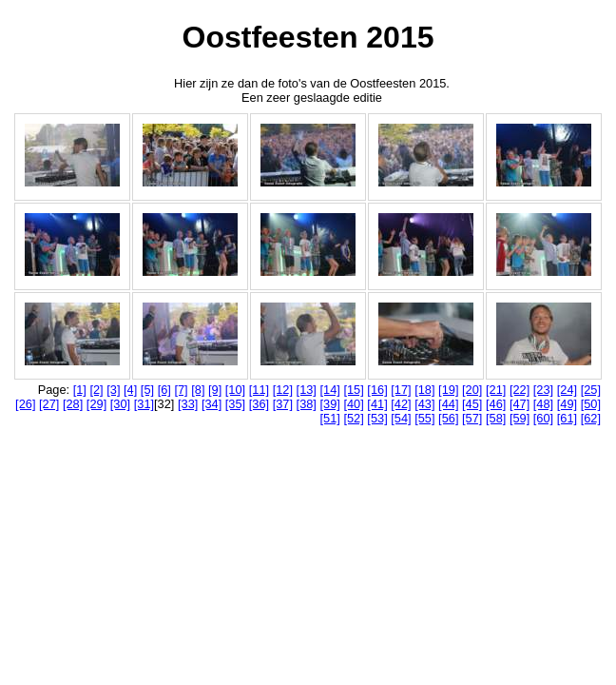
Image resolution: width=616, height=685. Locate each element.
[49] (567, 404)
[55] (424, 418)
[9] (215, 390)
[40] (353, 404)
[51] (330, 418)
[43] (424, 404)
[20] (472, 390)
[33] (188, 404)
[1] (80, 390)
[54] (401, 418)
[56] (448, 418)
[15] (353, 390)
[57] (472, 418)
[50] (591, 404)
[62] (591, 418)
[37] (283, 404)
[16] (377, 390)
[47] (520, 404)
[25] (591, 390)
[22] (520, 390)
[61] (567, 418)
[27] (49, 404)
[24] (567, 390)
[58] (496, 418)
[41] (377, 404)
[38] (307, 404)
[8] (198, 390)
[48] (543, 404)
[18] (424, 390)
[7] (181, 390)
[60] (543, 418)
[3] (113, 390)
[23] (543, 390)
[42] (401, 404)
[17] (401, 390)
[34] (212, 404)
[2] (96, 390)
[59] (520, 418)
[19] (448, 390)
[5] (147, 390)
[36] (259, 404)
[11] (259, 390)
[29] (96, 404)
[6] (164, 390)
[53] (377, 418)
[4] (130, 390)
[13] (307, 390)
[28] (73, 404)
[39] (330, 404)
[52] (353, 418)
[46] (496, 404)
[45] (472, 404)
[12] (283, 390)
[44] (448, 404)
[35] (235, 404)
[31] (144, 404)
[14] (330, 390)
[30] (120, 404)
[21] (496, 390)
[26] (25, 404)
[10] (235, 390)
